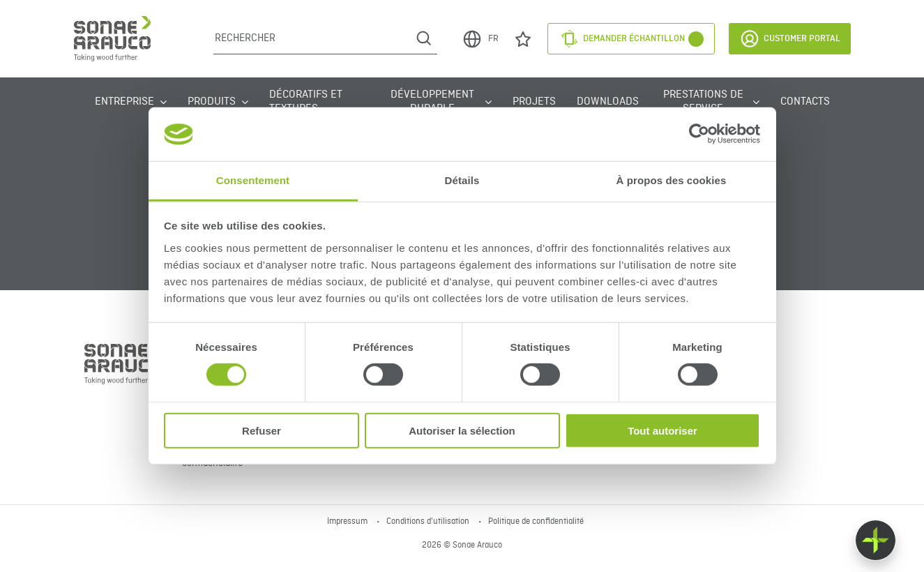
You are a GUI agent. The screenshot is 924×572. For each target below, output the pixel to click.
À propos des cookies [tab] (672, 180)
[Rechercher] (312, 38)
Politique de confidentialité (536, 522)
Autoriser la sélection (462, 430)
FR (480, 39)
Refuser (262, 430)
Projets (534, 102)
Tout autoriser (662, 430)
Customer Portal (790, 39)
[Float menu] (876, 540)
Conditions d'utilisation (429, 522)
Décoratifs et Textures (306, 102)
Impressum (348, 522)
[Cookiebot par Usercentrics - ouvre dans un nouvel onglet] (699, 134)
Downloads (608, 102)
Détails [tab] (462, 180)
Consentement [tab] (253, 180)
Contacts (805, 102)
